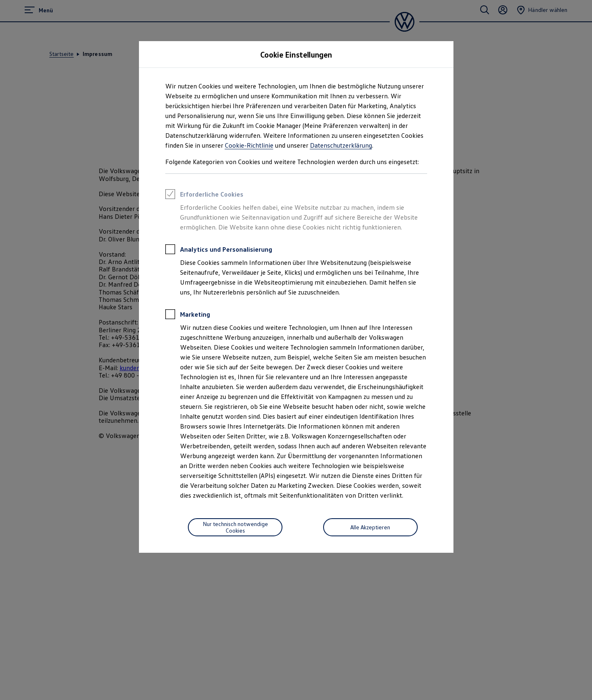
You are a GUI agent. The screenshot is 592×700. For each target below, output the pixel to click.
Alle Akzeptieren (370, 527)
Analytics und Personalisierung (219, 250)
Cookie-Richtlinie (249, 145)
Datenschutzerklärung (341, 145)
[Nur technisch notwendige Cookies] (235, 527)
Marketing (188, 315)
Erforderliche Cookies (204, 195)
